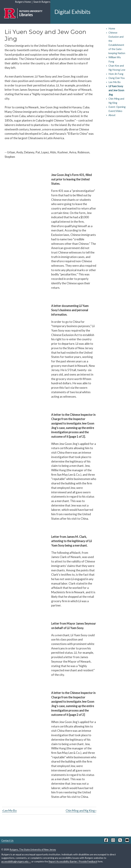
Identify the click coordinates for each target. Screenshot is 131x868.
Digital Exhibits (72, 12)
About (112, 115)
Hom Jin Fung (116, 74)
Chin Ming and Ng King (81, 811)
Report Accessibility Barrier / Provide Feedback (73, 861)
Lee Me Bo (9, 811)
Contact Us (7, 840)
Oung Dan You (117, 78)
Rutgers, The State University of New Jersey (33, 849)
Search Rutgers (42, 2)
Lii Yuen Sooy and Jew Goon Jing (116, 90)
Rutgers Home (23, 2)
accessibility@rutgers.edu (16, 861)
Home (112, 28)
